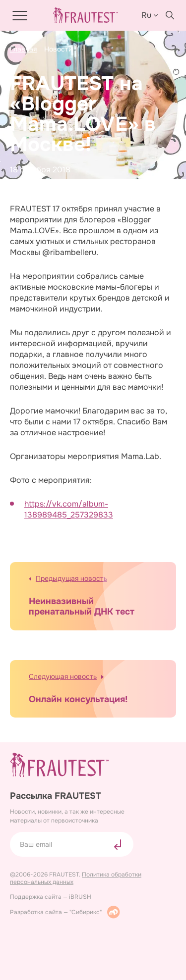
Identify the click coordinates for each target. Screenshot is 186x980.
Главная (23, 49)
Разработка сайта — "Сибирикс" (65, 912)
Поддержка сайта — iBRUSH (51, 897)
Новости (58, 49)
